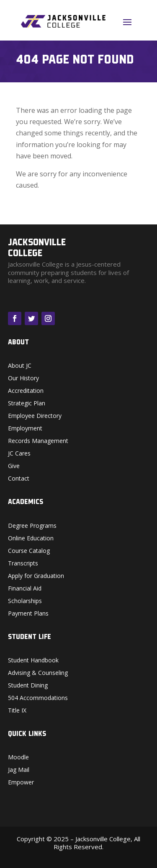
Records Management (38, 441)
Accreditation (26, 391)
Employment (25, 429)
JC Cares (19, 454)
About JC (20, 366)
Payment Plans (28, 614)
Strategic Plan (27, 404)
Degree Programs (32, 526)
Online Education (31, 539)
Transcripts (23, 564)
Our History (23, 379)
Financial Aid (25, 589)
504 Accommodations (38, 698)
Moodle (18, 758)
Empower (21, 783)
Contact (19, 479)
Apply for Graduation (36, 576)
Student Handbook (33, 661)
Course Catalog (29, 551)
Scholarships (25, 601)
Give (14, 466)
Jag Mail (19, 770)
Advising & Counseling (38, 673)
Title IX (17, 711)
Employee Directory (35, 416)
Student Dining (28, 686)
